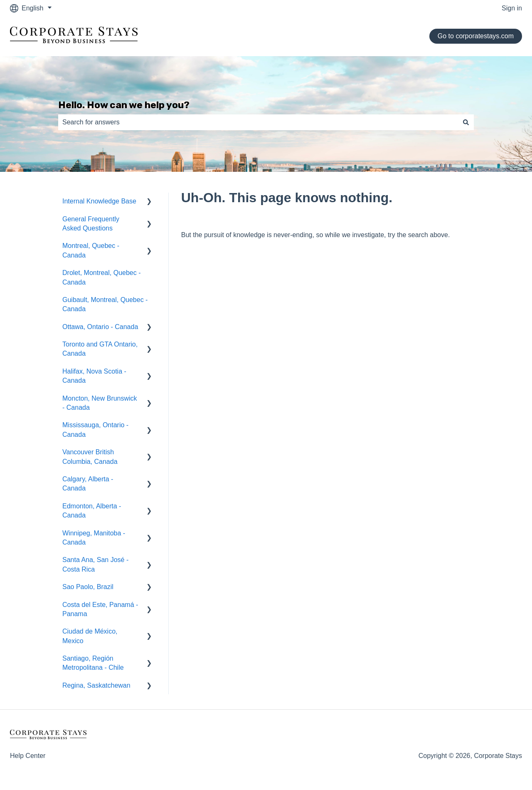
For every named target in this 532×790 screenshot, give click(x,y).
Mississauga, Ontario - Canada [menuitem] (95, 430)
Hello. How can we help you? (124, 105)
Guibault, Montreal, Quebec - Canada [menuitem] (105, 304)
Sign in (512, 8)
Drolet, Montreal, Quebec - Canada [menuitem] (102, 277)
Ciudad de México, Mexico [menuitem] (90, 636)
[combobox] (258, 122)
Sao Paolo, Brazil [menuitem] (88, 587)
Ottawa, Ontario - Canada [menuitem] (100, 327)
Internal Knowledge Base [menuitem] (99, 201)
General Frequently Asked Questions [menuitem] (91, 224)
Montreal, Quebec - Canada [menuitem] (91, 250)
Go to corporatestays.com (476, 36)
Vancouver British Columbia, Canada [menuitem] (90, 457)
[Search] (466, 122)
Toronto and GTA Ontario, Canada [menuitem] (100, 349)
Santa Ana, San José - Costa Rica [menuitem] (95, 564)
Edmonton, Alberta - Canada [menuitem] (92, 511)
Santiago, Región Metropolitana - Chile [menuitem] (93, 663)
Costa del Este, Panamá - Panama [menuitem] (100, 609)
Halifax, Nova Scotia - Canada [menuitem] (94, 376)
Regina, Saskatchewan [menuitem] (96, 685)
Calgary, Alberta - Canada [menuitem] (88, 484)
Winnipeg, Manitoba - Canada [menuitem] (94, 538)
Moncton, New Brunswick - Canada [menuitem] (100, 403)
